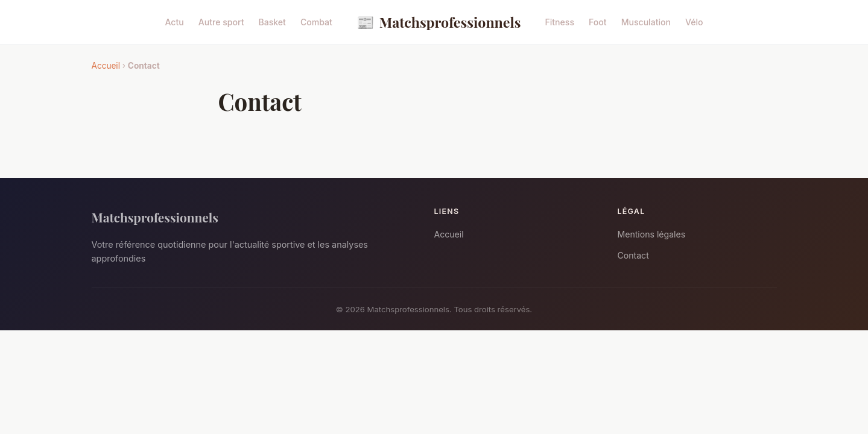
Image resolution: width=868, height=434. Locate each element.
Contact (633, 255)
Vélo (694, 22)
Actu (174, 22)
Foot (598, 22)
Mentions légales (652, 234)
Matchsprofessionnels (439, 22)
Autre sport (221, 22)
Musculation (646, 22)
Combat (316, 22)
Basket (272, 22)
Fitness (559, 22)
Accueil (106, 66)
